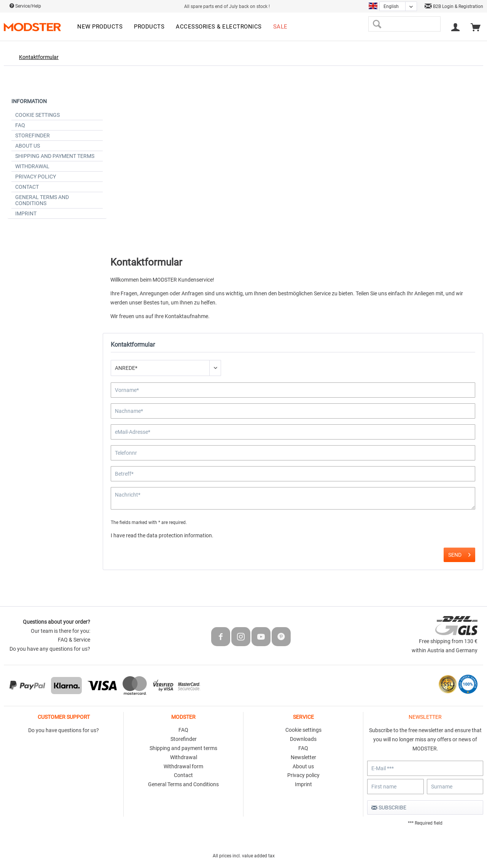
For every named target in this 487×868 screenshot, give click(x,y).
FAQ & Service (74, 640)
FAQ (20, 125)
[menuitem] (100, 27)
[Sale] (280, 27)
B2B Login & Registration (454, 6)
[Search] (377, 24)
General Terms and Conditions (42, 200)
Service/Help (25, 6)
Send (459, 553)
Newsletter (303, 757)
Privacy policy (36, 177)
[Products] (149, 27)
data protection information (179, 535)
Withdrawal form (183, 766)
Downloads (303, 739)
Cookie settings (37, 115)
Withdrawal (32, 166)
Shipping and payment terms (55, 156)
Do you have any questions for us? (50, 649)
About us (28, 146)
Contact (27, 187)
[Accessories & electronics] (219, 27)
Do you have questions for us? (64, 730)
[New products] (100, 27)
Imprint (26, 213)
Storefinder (33, 135)
